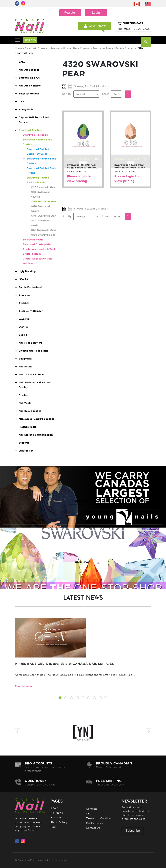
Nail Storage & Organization (36, 435)
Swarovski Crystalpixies (37, 244)
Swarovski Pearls (33, 240)
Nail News (57, 813)
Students (24, 443)
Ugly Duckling (27, 271)
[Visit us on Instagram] (24, 841)
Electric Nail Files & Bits (33, 351)
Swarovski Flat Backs (36, 135)
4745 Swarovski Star (43, 216)
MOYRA (23, 279)
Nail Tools (25, 403)
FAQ (53, 827)
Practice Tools (28, 427)
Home (18, 48)
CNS (21, 101)
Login (96, 13)
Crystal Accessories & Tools (39, 249)
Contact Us (93, 828)
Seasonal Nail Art (29, 78)
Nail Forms (25, 367)
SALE (22, 62)
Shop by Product (29, 94)
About (54, 808)
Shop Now (30, 40)
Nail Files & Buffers (30, 343)
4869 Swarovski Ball (43, 235)
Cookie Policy (95, 823)
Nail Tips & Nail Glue (31, 374)
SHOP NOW (82, 501)
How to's (56, 817)
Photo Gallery (59, 822)
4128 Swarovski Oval (43, 187)
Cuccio (23, 335)
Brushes (23, 395)
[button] (60, 699)
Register (70, 13)
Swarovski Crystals (36, 48)
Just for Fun (26, 451)
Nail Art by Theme (30, 86)
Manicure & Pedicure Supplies (37, 419)
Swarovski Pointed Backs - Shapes (113, 48)
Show (105, 94)
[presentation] (18, 732)
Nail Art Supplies (29, 70)
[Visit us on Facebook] (18, 841)
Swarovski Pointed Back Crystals (70, 48)
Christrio (24, 303)
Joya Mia (24, 319)
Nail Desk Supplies (30, 411)
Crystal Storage (32, 254)
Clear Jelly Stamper (31, 311)
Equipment (25, 359)
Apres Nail (25, 295)
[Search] (146, 42)
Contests (92, 809)
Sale (89, 813)
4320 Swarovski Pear (43, 201)
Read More (22, 686)
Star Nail (24, 327)
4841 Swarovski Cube (44, 230)
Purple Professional (30, 287)
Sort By (67, 94)
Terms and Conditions (100, 818)
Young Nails (26, 109)
